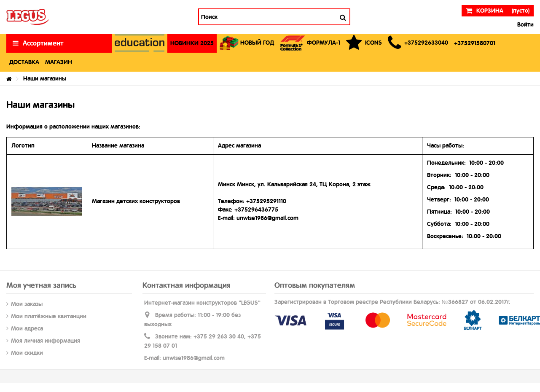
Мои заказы (27, 304)
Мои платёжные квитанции (49, 316)
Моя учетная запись (41, 285)
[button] (418, 43)
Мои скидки (27, 353)
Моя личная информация (46, 341)
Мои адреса (27, 328)
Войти (525, 24)
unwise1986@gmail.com (194, 358)
